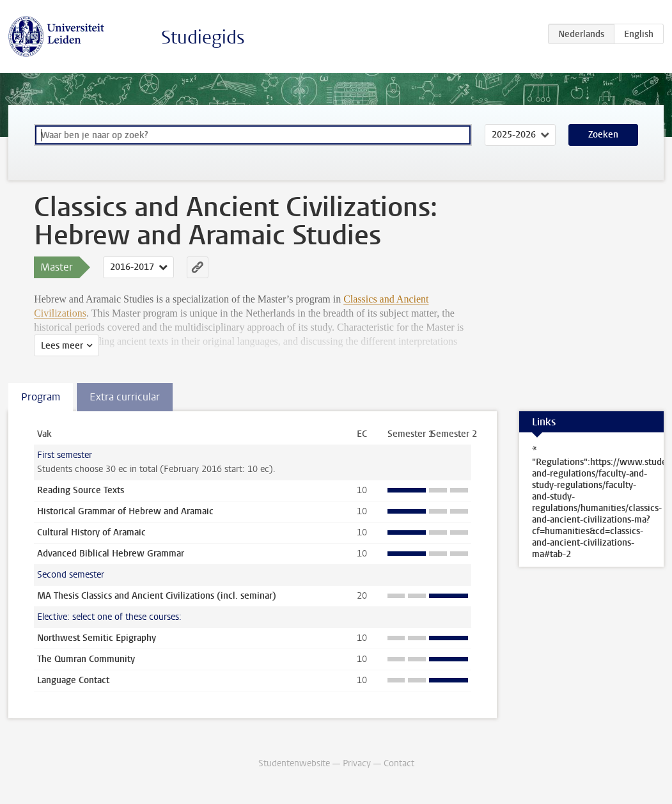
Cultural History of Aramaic (91, 532)
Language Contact (73, 680)
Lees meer (62, 346)
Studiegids (203, 37)
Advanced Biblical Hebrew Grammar (111, 554)
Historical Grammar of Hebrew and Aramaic (125, 511)
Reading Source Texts (81, 490)
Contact (399, 763)
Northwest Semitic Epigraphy (97, 638)
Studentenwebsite (294, 763)
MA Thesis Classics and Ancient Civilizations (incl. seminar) (157, 596)
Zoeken (603, 135)
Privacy (357, 763)
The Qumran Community (86, 659)
